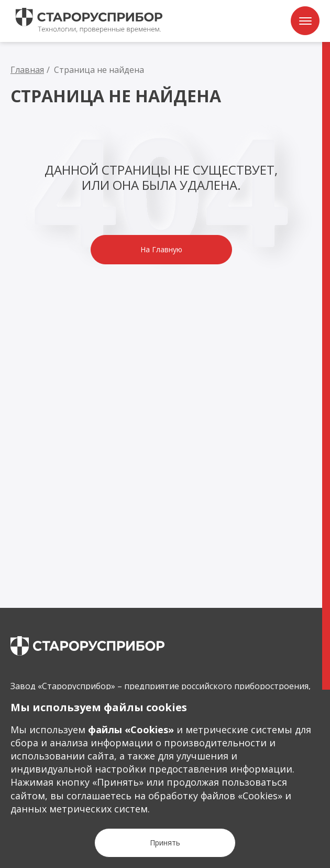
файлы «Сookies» (131, 730)
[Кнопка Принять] (165, 843)
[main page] (87, 646)
